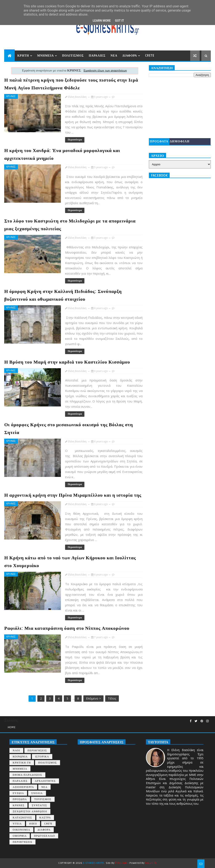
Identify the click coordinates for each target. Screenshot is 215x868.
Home (12, 727)
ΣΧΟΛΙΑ (37, 793)
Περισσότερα (75, 140)
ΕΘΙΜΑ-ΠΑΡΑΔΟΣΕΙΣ (27, 775)
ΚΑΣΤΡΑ (45, 818)
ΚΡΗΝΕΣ (11, 96)
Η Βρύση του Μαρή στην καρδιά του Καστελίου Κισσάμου (67, 362)
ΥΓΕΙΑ (17, 824)
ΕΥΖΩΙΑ (18, 793)
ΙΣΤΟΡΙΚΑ (42, 757)
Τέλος (112, 698)
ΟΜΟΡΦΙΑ (20, 836)
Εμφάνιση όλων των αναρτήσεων (105, 71)
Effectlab (121, 863)
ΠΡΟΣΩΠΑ (20, 799)
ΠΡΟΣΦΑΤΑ (159, 141)
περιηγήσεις (22, 842)
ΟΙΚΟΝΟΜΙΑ (21, 830)
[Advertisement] (180, 108)
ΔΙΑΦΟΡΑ (130, 56)
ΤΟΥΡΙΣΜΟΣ (43, 799)
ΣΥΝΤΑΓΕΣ (39, 805)
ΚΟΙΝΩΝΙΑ (20, 757)
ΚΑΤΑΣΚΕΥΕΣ (22, 818)
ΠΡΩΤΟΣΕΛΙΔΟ (45, 836)
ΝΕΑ (114, 56)
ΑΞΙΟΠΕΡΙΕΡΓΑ (23, 787)
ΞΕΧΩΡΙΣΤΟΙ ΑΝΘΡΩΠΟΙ (30, 812)
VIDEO (33, 824)
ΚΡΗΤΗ (23, 56)
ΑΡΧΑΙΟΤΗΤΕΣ (45, 781)
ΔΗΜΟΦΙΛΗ (180, 141)
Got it (119, 21)
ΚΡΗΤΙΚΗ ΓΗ (22, 763)
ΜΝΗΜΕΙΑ (45, 56)
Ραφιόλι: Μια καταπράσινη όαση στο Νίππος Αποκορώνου (67, 628)
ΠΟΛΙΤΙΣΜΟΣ (73, 56)
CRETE (150, 56)
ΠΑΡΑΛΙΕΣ (97, 56)
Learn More (102, 21)
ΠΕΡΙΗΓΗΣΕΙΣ (37, 751)
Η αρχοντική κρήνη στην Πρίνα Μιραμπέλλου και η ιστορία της (73, 495)
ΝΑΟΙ (16, 751)
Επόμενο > (93, 698)
